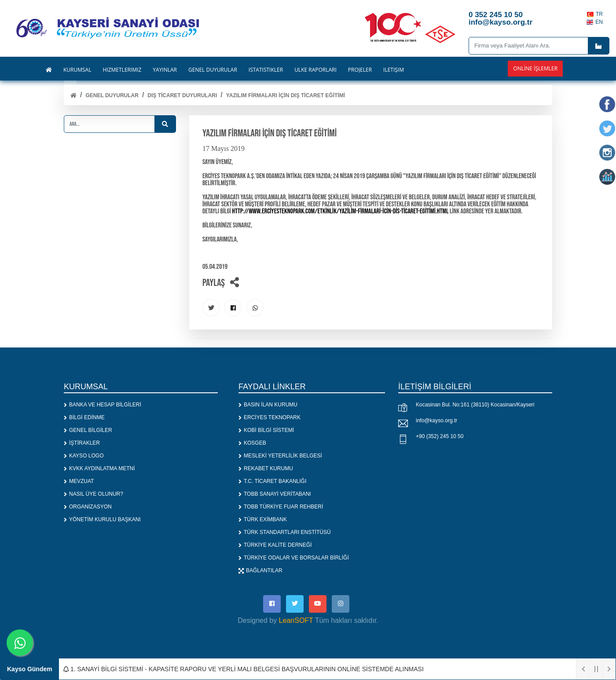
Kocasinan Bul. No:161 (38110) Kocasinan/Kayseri (475, 405)
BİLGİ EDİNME (84, 418)
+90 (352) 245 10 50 (440, 437)
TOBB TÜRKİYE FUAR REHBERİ (281, 507)
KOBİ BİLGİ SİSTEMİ (266, 431)
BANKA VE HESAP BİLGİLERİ (103, 405)
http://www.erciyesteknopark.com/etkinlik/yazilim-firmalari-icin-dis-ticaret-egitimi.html (340, 211)
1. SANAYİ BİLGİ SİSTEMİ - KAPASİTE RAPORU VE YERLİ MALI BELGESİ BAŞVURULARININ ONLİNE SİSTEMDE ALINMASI (244, 669)
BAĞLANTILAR (260, 571)
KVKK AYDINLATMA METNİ (99, 469)
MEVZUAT (79, 482)
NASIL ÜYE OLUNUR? (93, 494)
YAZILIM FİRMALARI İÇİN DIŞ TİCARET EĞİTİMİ (286, 95)
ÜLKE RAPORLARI (315, 70)
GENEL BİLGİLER (88, 431)
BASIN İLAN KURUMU (268, 405)
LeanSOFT (296, 621)
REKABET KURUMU (266, 469)
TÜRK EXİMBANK (263, 520)
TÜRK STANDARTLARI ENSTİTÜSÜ (285, 533)
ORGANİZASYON (88, 507)
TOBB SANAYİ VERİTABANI (275, 494)
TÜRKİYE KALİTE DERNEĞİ (275, 545)
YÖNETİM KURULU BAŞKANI (102, 520)
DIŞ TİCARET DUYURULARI (182, 95)
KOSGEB (252, 443)
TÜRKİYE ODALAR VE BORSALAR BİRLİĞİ (294, 558)
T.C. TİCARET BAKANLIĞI (272, 482)
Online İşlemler (535, 68)
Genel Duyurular (112, 95)
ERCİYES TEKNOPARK (269, 418)
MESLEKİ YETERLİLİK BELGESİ (280, 456)
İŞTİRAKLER (82, 443)
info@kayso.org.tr (436, 421)
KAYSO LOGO (84, 456)
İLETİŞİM (394, 70)
